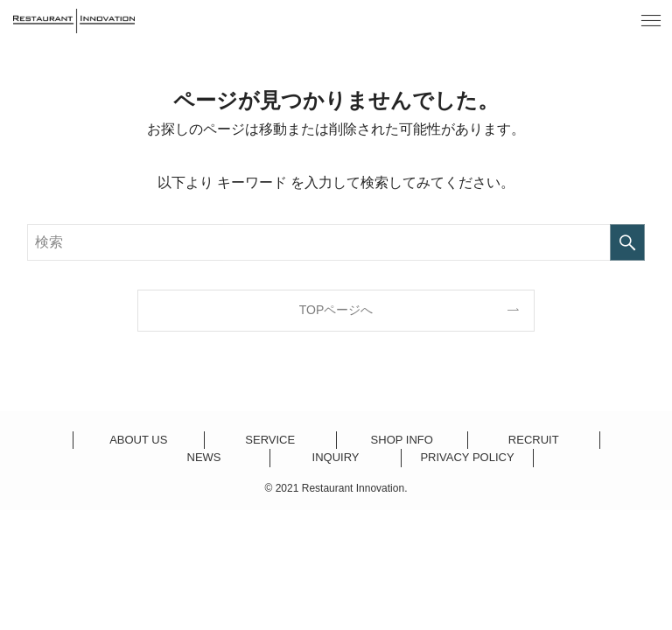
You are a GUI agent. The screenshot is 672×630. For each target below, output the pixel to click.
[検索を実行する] (627, 242)
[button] (651, 21)
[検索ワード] (336, 242)
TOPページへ (336, 310)
